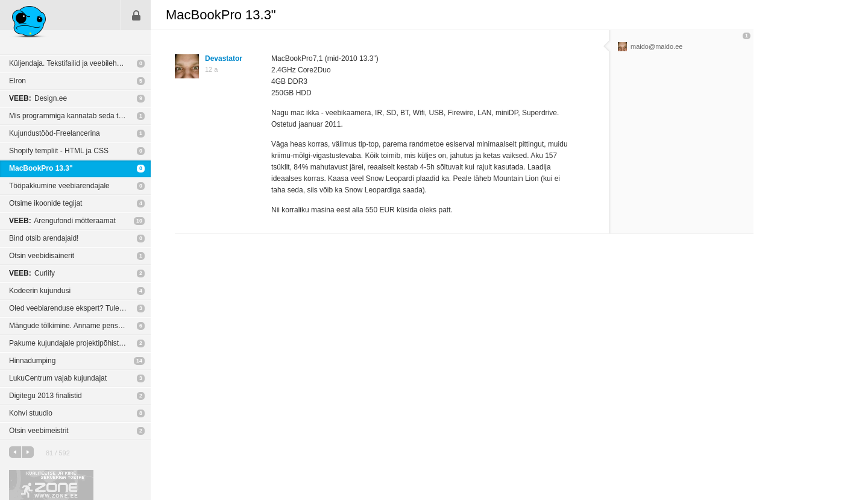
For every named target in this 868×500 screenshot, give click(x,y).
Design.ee (38, 98)
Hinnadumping (32, 361)
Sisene (136, 15)
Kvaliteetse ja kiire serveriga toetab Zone (51, 485)
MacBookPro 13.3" (41, 168)
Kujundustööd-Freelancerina (55, 133)
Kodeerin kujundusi (40, 291)
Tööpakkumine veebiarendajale (59, 186)
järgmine (28, 452)
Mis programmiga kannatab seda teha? (72, 116)
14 (139, 361)
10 (139, 221)
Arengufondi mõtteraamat (62, 221)
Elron (17, 81)
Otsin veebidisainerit (42, 256)
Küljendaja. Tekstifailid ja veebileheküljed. (75, 63)
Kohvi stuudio (31, 413)
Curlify (32, 273)
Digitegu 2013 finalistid (46, 396)
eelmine (15, 452)
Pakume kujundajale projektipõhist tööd (72, 343)
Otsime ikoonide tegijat (46, 203)
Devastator (224, 59)
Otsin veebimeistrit (39, 431)
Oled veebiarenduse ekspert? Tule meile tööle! (80, 308)
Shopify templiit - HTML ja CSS (59, 151)
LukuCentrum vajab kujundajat (58, 378)
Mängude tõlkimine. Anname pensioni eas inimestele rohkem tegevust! (80, 326)
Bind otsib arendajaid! (44, 238)
